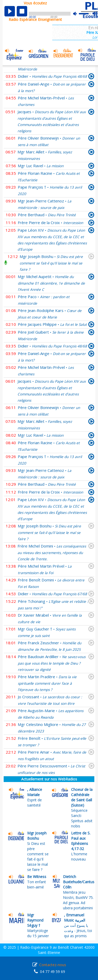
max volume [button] (95, 14)
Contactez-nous (53, 965)
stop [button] (22, 11)
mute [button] (78, 14)
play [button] (10, 11)
